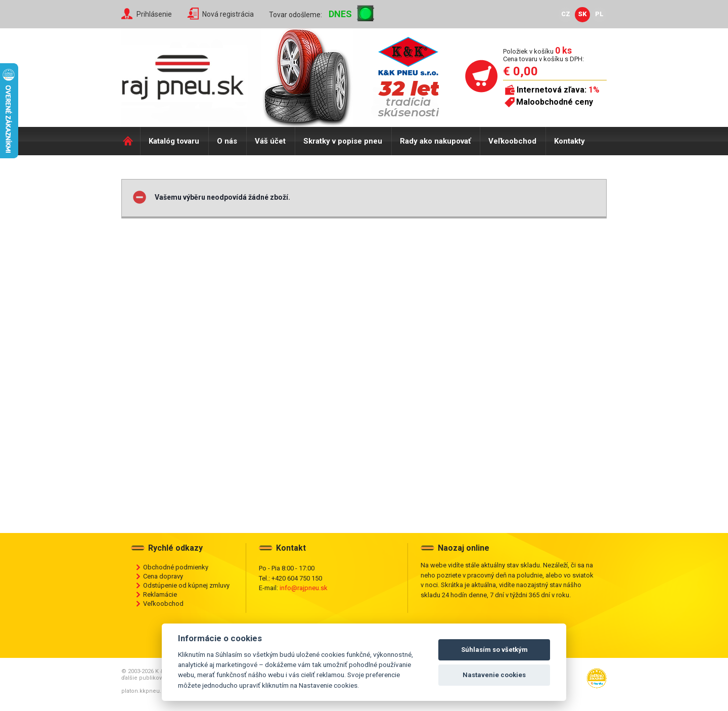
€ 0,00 (520, 71)
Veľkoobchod (512, 141)
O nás (227, 141)
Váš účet (270, 141)
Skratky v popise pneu (343, 141)
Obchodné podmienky (176, 567)
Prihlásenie (154, 14)
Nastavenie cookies (494, 675)
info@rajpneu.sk (304, 588)
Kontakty (570, 141)
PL (599, 14)
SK (582, 14)
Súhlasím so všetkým (494, 650)
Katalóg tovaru (174, 141)
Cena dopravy (163, 576)
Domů (131, 141)
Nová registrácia (228, 14)
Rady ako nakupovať (435, 141)
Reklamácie (160, 594)
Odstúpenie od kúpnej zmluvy (186, 585)
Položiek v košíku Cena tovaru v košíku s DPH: (543, 55)
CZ (566, 14)
